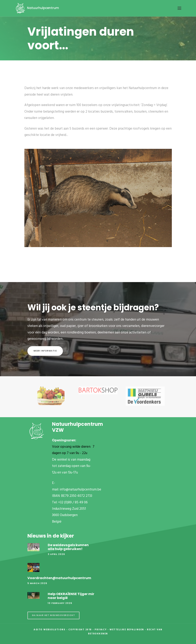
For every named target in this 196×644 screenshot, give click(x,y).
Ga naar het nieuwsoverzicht (54, 615)
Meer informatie (45, 351)
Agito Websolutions (49, 630)
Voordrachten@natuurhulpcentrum (59, 578)
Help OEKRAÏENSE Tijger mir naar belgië (71, 596)
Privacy (101, 630)
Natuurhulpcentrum (37, 8)
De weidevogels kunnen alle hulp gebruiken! (68, 547)
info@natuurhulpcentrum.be (80, 490)
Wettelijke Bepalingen (127, 630)
